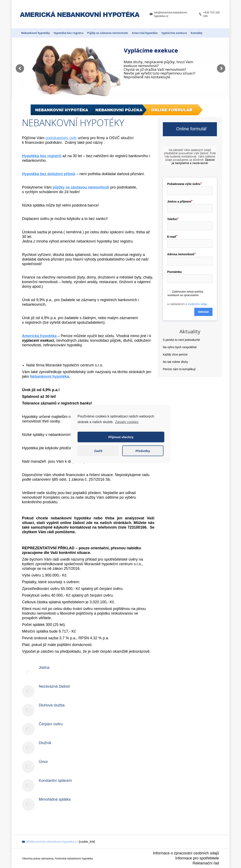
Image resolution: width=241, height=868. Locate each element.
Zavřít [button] (98, 451)
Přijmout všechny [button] (121, 437)
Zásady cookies (127, 422)
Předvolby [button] (143, 451)
